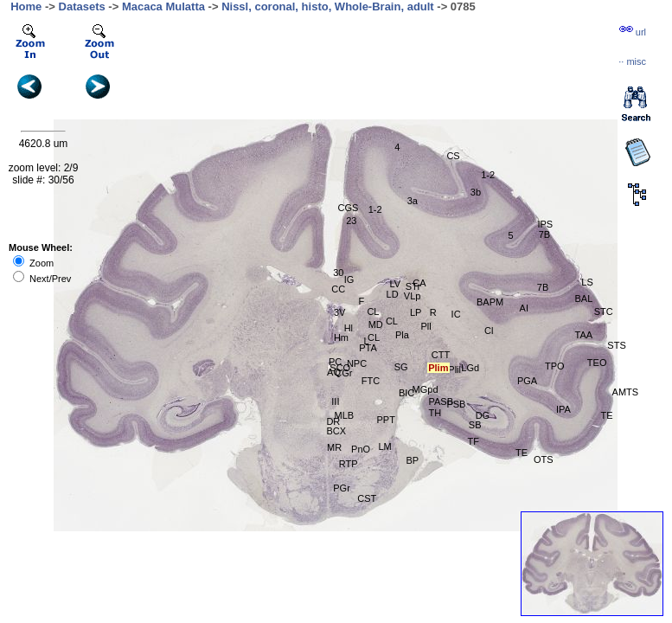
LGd (470, 368)
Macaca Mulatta (163, 6)
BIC (406, 393)
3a (413, 201)
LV (395, 284)
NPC (357, 363)
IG (349, 279)
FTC (371, 381)
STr (413, 286)
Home (26, 6)
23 (351, 221)
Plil (454, 369)
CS (453, 156)
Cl (489, 331)
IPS (545, 224)
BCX (336, 431)
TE (522, 453)
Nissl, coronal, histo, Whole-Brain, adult (328, 6)
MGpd (426, 389)
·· (632, 61)
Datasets (82, 6)
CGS (348, 208)
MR (334, 447)
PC (335, 362)
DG (483, 415)
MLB (345, 415)
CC (338, 289)
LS (587, 282)
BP (412, 460)
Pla (402, 335)
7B (543, 287)
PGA (527, 381)
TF (474, 441)
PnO (361, 449)
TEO (597, 363)
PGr (342, 488)
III (335, 401)
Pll (426, 326)
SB (475, 425)
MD (376, 324)
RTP (349, 464)
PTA (368, 348)
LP (416, 312)
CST (367, 498)
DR (333, 421)
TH (435, 413)
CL (373, 311)
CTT (441, 355)
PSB (456, 404)
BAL (584, 299)
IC (456, 314)
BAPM (490, 302)
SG (401, 367)
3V (339, 312)
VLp (413, 296)
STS (616, 345)
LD (393, 294)
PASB (442, 401)
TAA (584, 335)
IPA (563, 409)
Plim (438, 368)
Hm (341, 337)
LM (384, 446)
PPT (385, 420)
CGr (343, 373)
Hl (349, 328)
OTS (544, 459)
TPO (555, 366)
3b (476, 192)
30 (338, 273)
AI (524, 308)
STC (604, 311)
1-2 (488, 175)
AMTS (626, 392)
